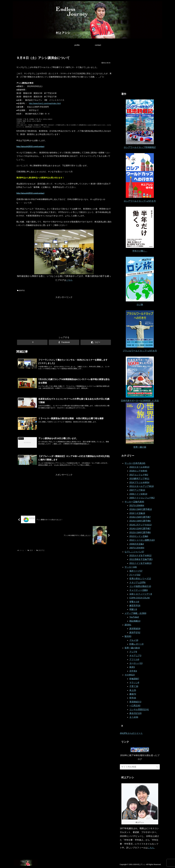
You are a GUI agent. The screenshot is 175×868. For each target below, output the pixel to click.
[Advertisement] (64, 316)
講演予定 (21, 290)
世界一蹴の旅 (140, 447)
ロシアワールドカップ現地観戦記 (140, 147)
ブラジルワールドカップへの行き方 (140, 351)
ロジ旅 (140, 305)
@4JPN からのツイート (131, 733)
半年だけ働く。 (140, 251)
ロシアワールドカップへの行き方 (140, 201)
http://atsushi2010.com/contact (30, 147)
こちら (69, 280)
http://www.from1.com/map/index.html (45, 103)
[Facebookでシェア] (64, 342)
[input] (140, 767)
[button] (96, 342)
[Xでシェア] (32, 342)
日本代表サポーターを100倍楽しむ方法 (140, 401)
